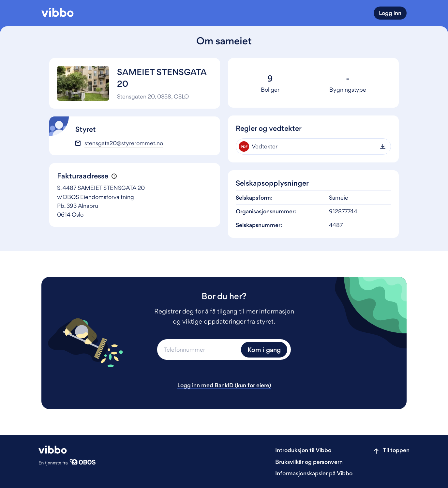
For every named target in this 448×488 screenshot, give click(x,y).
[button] (114, 176)
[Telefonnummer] (198, 350)
